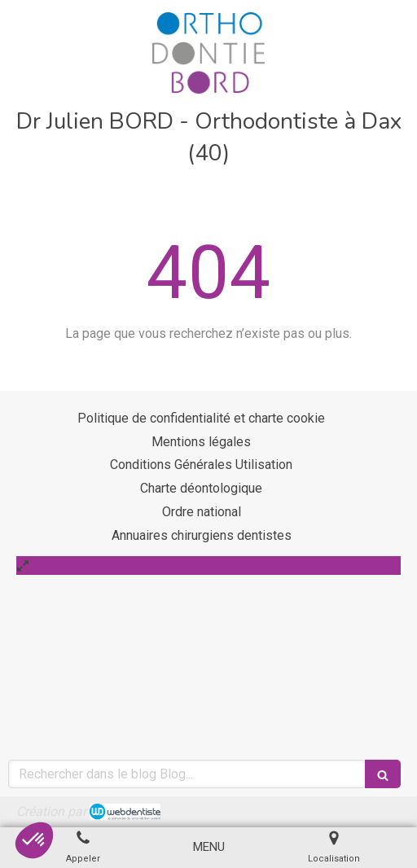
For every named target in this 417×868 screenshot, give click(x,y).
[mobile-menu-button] (209, 847)
